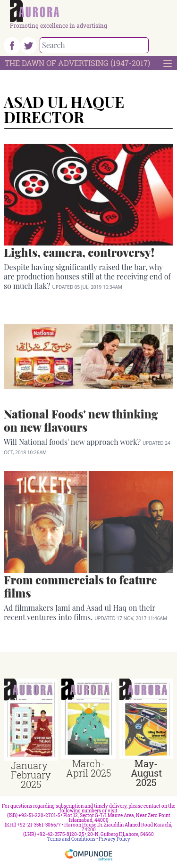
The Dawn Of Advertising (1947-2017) (77, 63)
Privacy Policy (114, 839)
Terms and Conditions (71, 839)
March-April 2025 (88, 768)
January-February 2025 (31, 775)
